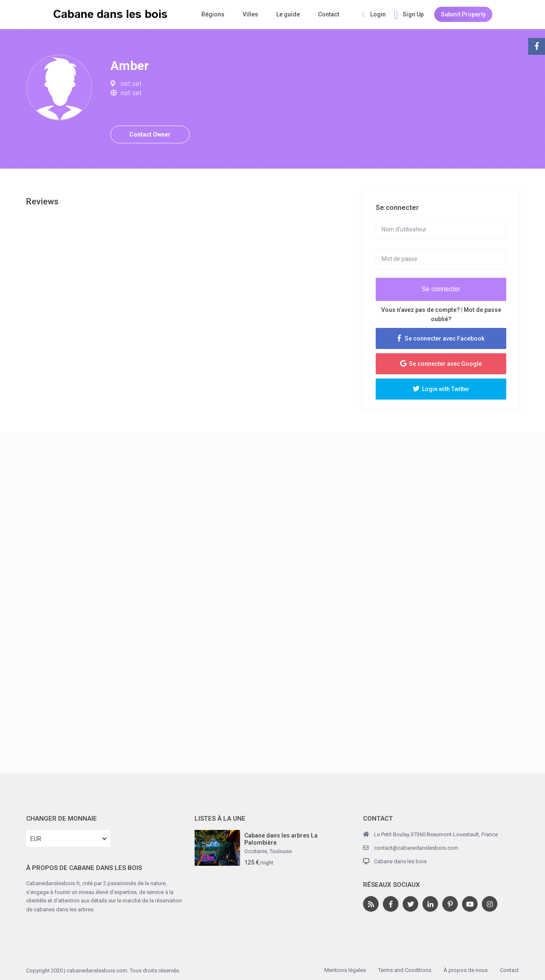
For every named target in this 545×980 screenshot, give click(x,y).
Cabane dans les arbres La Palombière (281, 839)
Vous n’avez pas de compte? (421, 310)
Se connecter (441, 289)
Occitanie (256, 851)
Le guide (288, 14)
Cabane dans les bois (400, 861)
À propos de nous (466, 970)
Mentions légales (345, 970)
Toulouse (281, 851)
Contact (329, 14)
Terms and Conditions (405, 970)
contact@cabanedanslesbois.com (416, 848)
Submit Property (463, 14)
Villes (250, 14)
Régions (213, 14)
